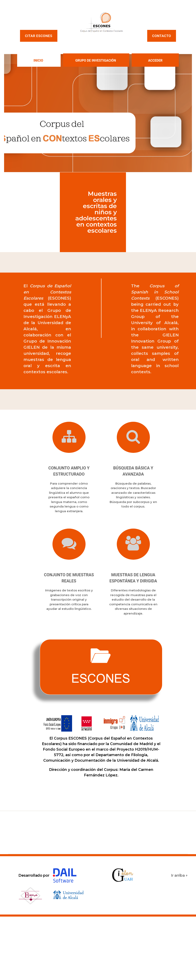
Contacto (162, 36)
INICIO (38, 60)
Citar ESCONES (39, 36)
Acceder (155, 60)
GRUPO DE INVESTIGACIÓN (96, 60)
